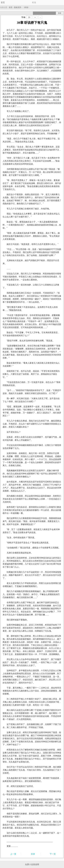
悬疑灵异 (18, 7)
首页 (3, 2)
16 (29, 17)
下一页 (53, 854)
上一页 (13, 854)
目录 (33, 854)
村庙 (26, 7)
